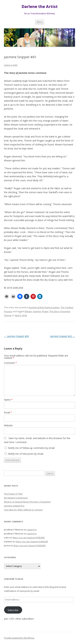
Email (8, 412)
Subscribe (13, 610)
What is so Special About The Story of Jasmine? (27, 502)
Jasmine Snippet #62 (63, 336)
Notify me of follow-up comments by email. (31, 448)
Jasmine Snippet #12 (14, 506)
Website (8, 425)
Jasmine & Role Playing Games (44, 307)
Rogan (45, 311)
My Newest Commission (16, 498)
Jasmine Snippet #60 (16, 336)
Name (8, 400)
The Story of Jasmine (60, 311)
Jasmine (37, 311)
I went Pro (32, 530)
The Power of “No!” (13, 494)
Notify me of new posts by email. (26, 454)
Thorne (8, 315)
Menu (40, 22)
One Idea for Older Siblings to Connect (23, 510)
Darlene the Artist (40, 7)
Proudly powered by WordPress (19, 638)
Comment (10, 363)
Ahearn (28, 311)
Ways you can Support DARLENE (29, 538)
